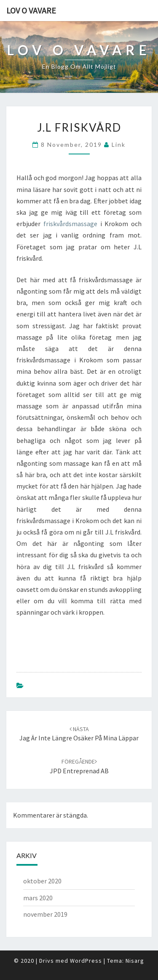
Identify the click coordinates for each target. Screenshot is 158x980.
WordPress (86, 961)
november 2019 (45, 914)
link (119, 144)
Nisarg (135, 961)
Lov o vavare (31, 10)
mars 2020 (38, 898)
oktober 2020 (42, 881)
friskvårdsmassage (70, 224)
